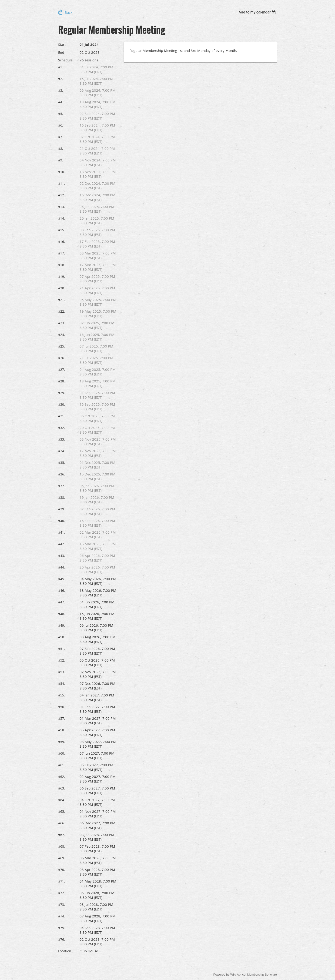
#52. (62, 660)
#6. (61, 125)
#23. (62, 323)
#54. (62, 684)
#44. (62, 567)
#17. (62, 253)
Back (69, 12)
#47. (62, 602)
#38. (62, 497)
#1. (61, 67)
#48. (62, 614)
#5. (61, 114)
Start (62, 45)
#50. (62, 637)
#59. (62, 742)
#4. (61, 102)
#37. (62, 486)
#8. (61, 149)
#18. (62, 265)
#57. (62, 718)
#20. (62, 288)
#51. (62, 649)
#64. (62, 800)
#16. (62, 242)
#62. (62, 777)
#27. (62, 370)
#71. (62, 881)
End (61, 52)
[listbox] (258, 12)
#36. (62, 474)
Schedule (65, 60)
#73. (62, 905)
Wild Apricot (238, 975)
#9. (61, 160)
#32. (62, 428)
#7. (61, 137)
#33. (62, 439)
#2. (61, 79)
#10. (62, 172)
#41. (62, 532)
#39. (62, 509)
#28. (62, 381)
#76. (62, 939)
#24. (62, 335)
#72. (62, 893)
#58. (62, 730)
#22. (62, 311)
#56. (62, 707)
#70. (62, 870)
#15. (62, 230)
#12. (62, 195)
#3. (61, 90)
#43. (62, 556)
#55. (62, 695)
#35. (62, 463)
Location (65, 951)
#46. (62, 590)
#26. (62, 358)
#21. (62, 300)
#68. (62, 846)
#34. (62, 451)
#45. (62, 579)
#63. (62, 788)
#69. (62, 858)
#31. (62, 416)
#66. (62, 823)
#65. (62, 811)
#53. (62, 672)
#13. (62, 207)
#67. (62, 835)
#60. (62, 753)
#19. (62, 276)
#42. (62, 544)
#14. (62, 218)
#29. (62, 393)
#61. (62, 765)
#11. (62, 183)
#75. (62, 928)
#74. (62, 916)
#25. (62, 346)
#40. (62, 521)
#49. (62, 625)
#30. (62, 404)
